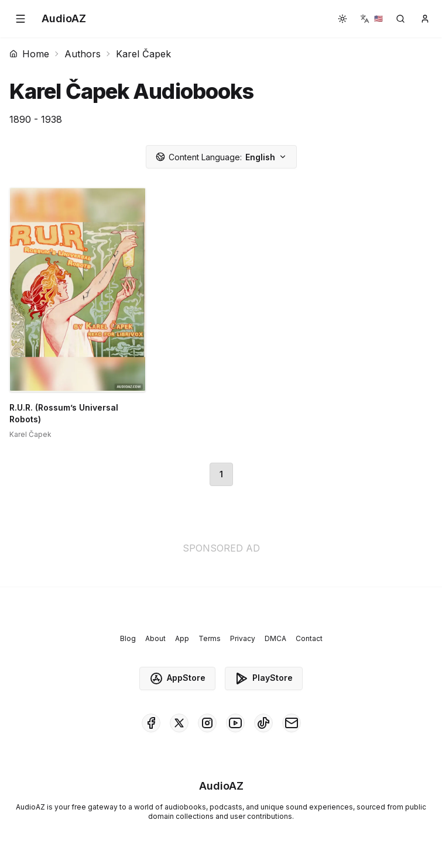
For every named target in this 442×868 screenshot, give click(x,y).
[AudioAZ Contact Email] (292, 723)
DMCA (275, 638)
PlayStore (264, 678)
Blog (128, 638)
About (155, 638)
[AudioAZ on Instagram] (207, 723)
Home (29, 54)
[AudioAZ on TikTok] (263, 723)
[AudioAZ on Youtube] (235, 723)
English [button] (221, 157)
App (182, 638)
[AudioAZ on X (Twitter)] (179, 723)
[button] (20, 19)
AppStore (177, 678)
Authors (83, 54)
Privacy (243, 638)
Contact (309, 638)
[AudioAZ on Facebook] (151, 723)
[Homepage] (64, 19)
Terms (210, 638)
